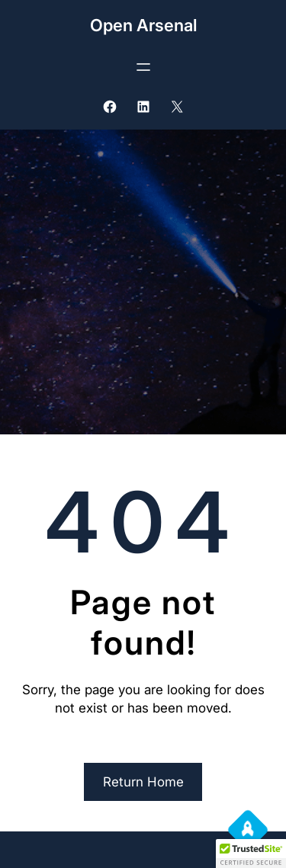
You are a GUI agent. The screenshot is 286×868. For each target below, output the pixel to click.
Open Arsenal (143, 25)
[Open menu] (143, 67)
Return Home (143, 782)
